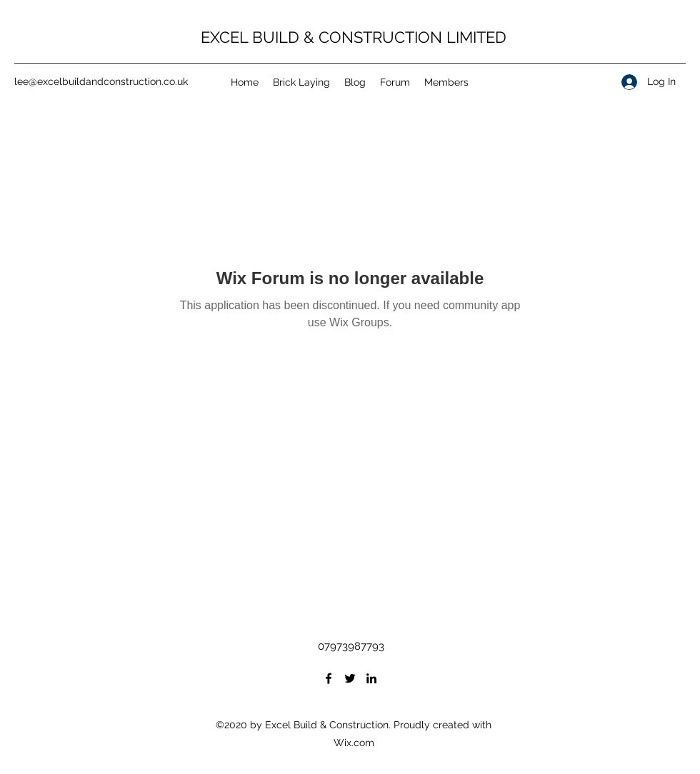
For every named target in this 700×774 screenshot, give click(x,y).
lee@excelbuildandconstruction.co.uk (101, 81)
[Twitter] (350, 678)
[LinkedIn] (371, 678)
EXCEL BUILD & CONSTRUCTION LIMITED (354, 37)
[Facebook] (329, 678)
